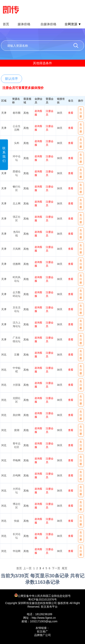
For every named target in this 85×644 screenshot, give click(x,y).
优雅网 (17, 264)
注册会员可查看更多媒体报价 (23, 88)
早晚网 (17, 460)
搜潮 (17, 430)
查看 (71, 113)
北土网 (17, 203)
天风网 (17, 249)
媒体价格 (24, 24)
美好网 (17, 415)
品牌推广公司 (42, 635)
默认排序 (12, 79)
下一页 (56, 568)
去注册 (81, 113)
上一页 (27, 568)
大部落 (17, 385)
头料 (17, 143)
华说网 (17, 551)
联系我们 (4, 154)
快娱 (17, 521)
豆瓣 (17, 355)
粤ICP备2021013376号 (42, 599)
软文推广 (42, 631)
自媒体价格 (48, 24)
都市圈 (17, 113)
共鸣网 (17, 475)
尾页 (65, 568)
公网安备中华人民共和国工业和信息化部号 (42, 595)
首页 (6, 24)
